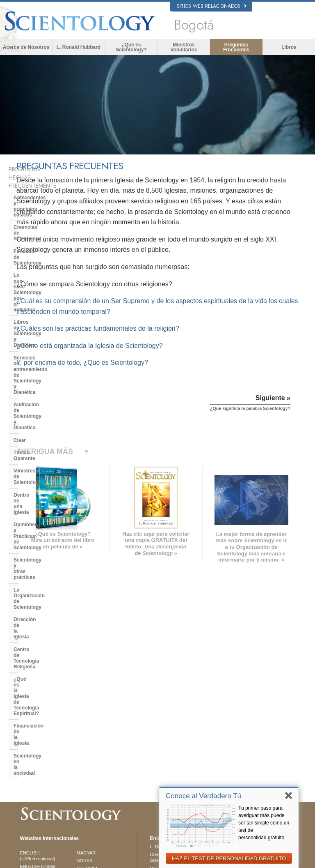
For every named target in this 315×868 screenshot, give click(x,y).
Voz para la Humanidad (173, 709)
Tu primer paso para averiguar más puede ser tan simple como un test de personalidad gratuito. (264, 823)
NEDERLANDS (35, 770)
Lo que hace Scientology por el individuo (50, 235)
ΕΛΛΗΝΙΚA (88, 739)
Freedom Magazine (248, 768)
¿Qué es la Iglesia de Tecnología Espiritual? (51, 421)
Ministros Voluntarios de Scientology (253, 743)
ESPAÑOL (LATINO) (97, 717)
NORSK (85, 701)
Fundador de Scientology (43, 220)
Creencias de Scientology (43, 207)
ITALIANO (87, 746)
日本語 (26, 746)
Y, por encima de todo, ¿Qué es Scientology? (172, 394)
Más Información (167, 748)
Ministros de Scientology (43, 325)
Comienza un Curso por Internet (253, 730)
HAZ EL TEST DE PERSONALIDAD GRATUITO (229, 858)
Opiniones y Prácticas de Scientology (43, 352)
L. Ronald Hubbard (79, 47)
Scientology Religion (249, 711)
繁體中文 (29, 762)
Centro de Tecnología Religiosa (50, 405)
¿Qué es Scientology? (131, 47)
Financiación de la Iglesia (43, 436)
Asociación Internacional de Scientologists (257, 757)
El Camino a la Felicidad (253, 776)
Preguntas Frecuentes (236, 47)
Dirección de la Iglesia (39, 393)
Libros (289, 47)
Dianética (238, 695)
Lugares (158, 764)
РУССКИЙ (30, 754)
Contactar (160, 756)
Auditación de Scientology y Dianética (47, 284)
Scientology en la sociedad (45, 449)
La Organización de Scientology (51, 380)
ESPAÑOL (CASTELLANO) (93, 728)
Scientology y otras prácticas (48, 368)
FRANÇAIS (31, 729)
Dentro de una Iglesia (38, 337)
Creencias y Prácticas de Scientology (175, 698)
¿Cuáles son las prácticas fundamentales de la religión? (188, 360)
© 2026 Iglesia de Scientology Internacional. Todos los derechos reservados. (92, 859)
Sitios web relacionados (212, 6)
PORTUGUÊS (91, 754)
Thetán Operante (33, 312)
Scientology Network (249, 703)
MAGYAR (86, 693)
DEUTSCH (31, 778)
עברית (27, 737)
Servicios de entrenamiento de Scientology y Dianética (49, 266)
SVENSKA (87, 709)
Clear (20, 300)
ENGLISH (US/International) (37, 696)
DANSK (27, 721)
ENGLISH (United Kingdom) (38, 710)
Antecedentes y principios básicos (44, 192)
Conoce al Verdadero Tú (203, 796)
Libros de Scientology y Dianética (53, 251)
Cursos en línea (166, 740)
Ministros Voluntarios (184, 47)
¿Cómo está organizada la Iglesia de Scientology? (180, 377)
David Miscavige (245, 718)
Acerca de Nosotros (26, 47)
